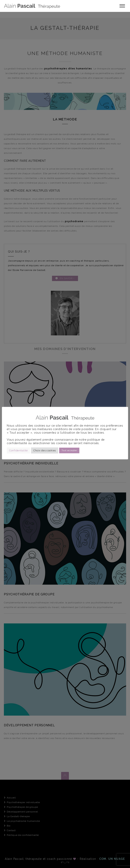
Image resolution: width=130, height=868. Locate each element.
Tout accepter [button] (69, 450)
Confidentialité (18, 450)
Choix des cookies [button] (45, 450)
